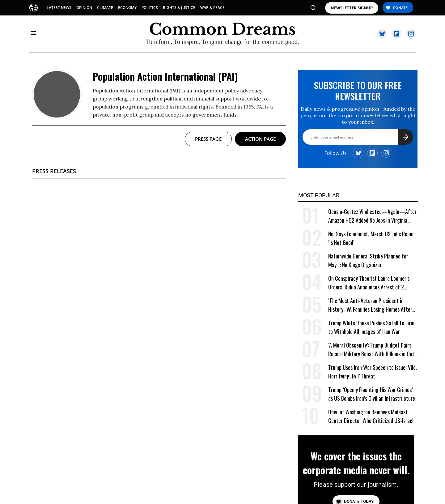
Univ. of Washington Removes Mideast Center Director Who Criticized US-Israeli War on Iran (371, 416)
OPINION (84, 8)
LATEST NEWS (59, 8)
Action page (261, 139)
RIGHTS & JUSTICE (179, 8)
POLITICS (150, 8)
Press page (208, 139)
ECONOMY (127, 8)
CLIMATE (105, 8)
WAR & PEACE (212, 8)
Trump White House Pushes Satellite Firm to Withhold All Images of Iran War (371, 327)
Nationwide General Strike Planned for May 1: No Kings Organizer (368, 260)
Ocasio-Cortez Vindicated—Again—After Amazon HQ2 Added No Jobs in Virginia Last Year (372, 216)
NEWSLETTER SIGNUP (352, 8)
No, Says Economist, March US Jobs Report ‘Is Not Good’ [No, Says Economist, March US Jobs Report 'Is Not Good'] (372, 238)
